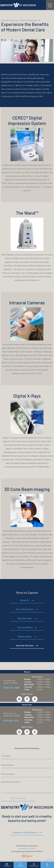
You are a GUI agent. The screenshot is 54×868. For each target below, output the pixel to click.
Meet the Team (25, 618)
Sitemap (22, 848)
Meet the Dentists (25, 609)
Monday (27, 679)
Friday (27, 689)
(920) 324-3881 (12, 688)
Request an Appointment (25, 832)
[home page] (18, 5)
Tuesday (28, 682)
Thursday (28, 687)
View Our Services (25, 645)
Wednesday (29, 684)
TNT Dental (39, 851)
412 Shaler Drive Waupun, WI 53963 (10, 682)
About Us (25, 600)
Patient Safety (25, 636)
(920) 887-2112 (11, 721)
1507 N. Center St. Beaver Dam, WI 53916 (12, 715)
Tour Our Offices (25, 627)
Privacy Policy (31, 848)
